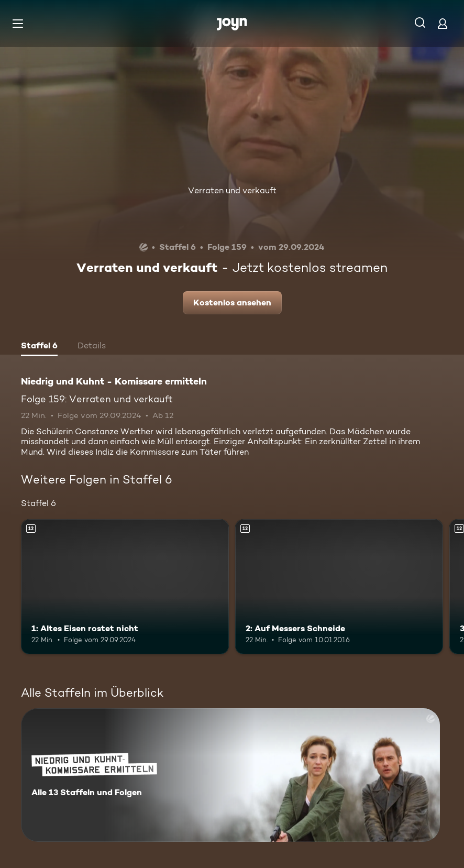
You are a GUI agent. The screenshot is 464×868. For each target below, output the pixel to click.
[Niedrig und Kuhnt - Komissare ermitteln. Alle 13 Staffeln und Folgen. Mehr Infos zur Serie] (230, 775)
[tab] (39, 347)
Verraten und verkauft (232, 190)
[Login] (443, 23)
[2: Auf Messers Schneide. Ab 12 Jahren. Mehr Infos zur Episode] (339, 587)
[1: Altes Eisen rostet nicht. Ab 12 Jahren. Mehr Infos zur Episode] (125, 587)
